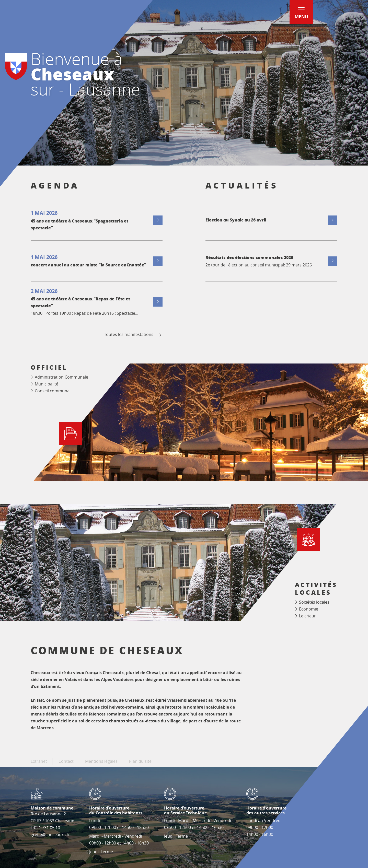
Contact (66, 761)
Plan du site (140, 761)
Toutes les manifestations (133, 335)
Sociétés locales (314, 602)
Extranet (39, 761)
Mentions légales (101, 761)
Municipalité (47, 384)
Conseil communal (53, 391)
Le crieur (307, 616)
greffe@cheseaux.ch (50, 835)
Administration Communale (61, 377)
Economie (309, 609)
